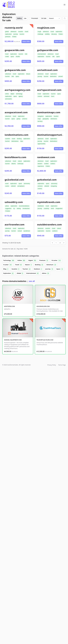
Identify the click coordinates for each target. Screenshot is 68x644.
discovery (54, 34)
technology (19, 94)
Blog (6, 269)
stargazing (54, 186)
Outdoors (38, 269)
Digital (32, 261)
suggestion (8, 208)
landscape (20, 164)
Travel (19, 265)
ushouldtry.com (14, 202)
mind (52, 208)
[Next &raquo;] (64, 243)
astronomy (27, 184)
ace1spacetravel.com (49, 90)
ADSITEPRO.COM (9, 306)
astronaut (47, 96)
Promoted (35, 18)
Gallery (19, 18)
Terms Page (62, 365)
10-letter (8, 211)
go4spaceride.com (15, 70)
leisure (28, 74)
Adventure (51, 265)
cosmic (7, 186)
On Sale (44, 18)
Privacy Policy (52, 365)
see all (32, 281)
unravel (60, 76)
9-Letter (8, 265)
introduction (26, 208)
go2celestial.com (14, 180)
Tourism (27, 269)
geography (46, 119)
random (46, 164)
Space (60, 269)
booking (19, 139)
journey (16, 34)
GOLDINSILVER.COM (43, 306)
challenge (40, 34)
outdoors (55, 231)
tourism (22, 34)
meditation (41, 206)
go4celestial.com (47, 180)
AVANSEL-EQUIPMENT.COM (13, 340)
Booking (39, 265)
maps (39, 119)
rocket (7, 57)
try (14, 208)
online (7, 94)
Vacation (16, 269)
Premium (44, 261)
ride (26, 54)
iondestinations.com (17, 135)
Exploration (9, 273)
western (40, 164)
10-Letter (56, 261)
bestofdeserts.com (15, 157)
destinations (15, 141)
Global (20, 273)
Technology (9, 261)
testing (19, 208)
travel (26, 32)
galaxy (18, 119)
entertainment (42, 54)
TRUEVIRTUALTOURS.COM (45, 340)
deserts (14, 164)
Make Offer (26, 41)
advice (7, 206)
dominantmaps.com (49, 112)
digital (12, 94)
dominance (54, 119)
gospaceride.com (14, 50)
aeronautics (8, 99)
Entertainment (33, 273)
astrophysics (21, 186)
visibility (47, 34)
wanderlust (27, 231)
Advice (46, 273)
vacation (21, 32)
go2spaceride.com (48, 50)
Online (22, 261)
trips (22, 141)
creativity (46, 208)
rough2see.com (46, 28)
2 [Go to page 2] (60, 243)
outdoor (53, 164)
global (7, 32)
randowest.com (46, 157)
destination (53, 76)
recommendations (24, 206)
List (25, 18)
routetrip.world (14, 28)
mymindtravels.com (49, 202)
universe (25, 119)
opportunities (41, 144)
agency (21, 96)
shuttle (18, 57)
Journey (49, 269)
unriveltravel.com (47, 70)
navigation (41, 116)
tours (53, 96)
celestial (13, 186)
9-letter (14, 37)
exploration (8, 34)
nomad (20, 231)
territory (40, 121)
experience (41, 166)
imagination (59, 208)
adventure (14, 32)
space (12, 57)
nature (20, 161)
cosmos (40, 96)
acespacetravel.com (16, 112)
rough (39, 32)
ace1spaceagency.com (17, 90)
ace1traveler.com (15, 224)
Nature (29, 265)
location (56, 116)
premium (8, 37)
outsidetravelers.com (49, 224)
